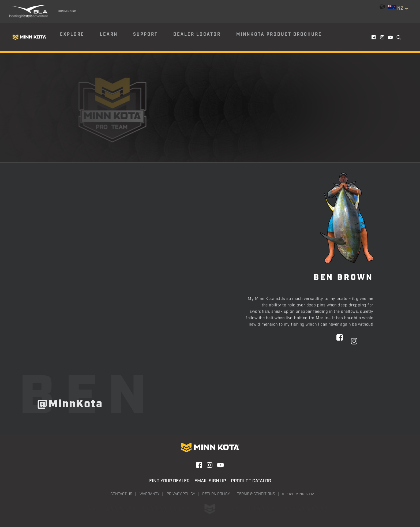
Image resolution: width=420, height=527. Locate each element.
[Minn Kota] (29, 37)
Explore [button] (72, 34)
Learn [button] (109, 34)
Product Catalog (251, 481)
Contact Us (121, 494)
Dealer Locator (197, 34)
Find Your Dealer (169, 481)
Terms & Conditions (256, 494)
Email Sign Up (210, 481)
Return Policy (216, 494)
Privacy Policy (181, 494)
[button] (374, 37)
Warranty (149, 494)
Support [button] (145, 34)
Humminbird (67, 12)
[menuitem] (80, 37)
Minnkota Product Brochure (279, 34)
